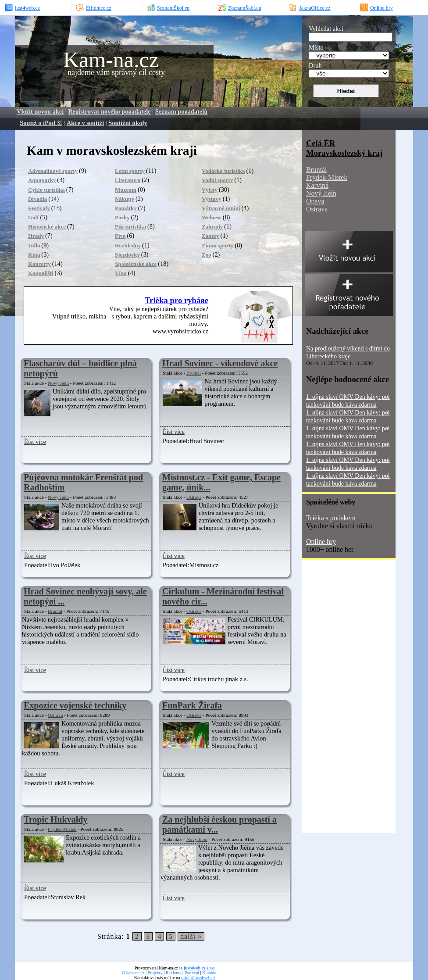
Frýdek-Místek (62, 829)
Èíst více (35, 442)
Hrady (36, 236)
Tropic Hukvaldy (55, 819)
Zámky (210, 236)
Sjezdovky (127, 255)
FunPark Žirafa (192, 705)
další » (191, 936)
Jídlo (34, 245)
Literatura (128, 180)
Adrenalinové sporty (53, 171)
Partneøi (192, 973)
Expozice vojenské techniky (75, 705)
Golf (33, 217)
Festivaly (39, 208)
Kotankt (209, 973)
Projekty (155, 973)
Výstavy (212, 199)
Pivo (120, 236)
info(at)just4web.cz (198, 978)
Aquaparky (42, 180)
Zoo (207, 255)
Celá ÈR (321, 143)
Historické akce (47, 227)
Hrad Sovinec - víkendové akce (220, 363)
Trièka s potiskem (331, 518)
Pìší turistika (130, 227)
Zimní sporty (218, 245)
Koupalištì (41, 273)
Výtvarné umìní (221, 208)
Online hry (321, 542)
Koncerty (39, 264)
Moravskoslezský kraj (344, 153)
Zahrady (212, 227)
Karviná (317, 185)
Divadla (37, 199)
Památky (126, 208)
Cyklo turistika (46, 190)
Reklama (174, 973)
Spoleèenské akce (136, 264)
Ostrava (194, 497)
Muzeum (126, 190)
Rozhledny (128, 245)
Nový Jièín (58, 383)
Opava (315, 201)
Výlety (210, 190)
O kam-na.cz (133, 973)
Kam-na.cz (111, 60)
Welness (212, 217)
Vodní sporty (217, 180)
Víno (121, 273)
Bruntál (194, 373)
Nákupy (125, 199)
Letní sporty (130, 171)
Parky (122, 217)
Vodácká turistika (223, 171)
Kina (34, 255)
